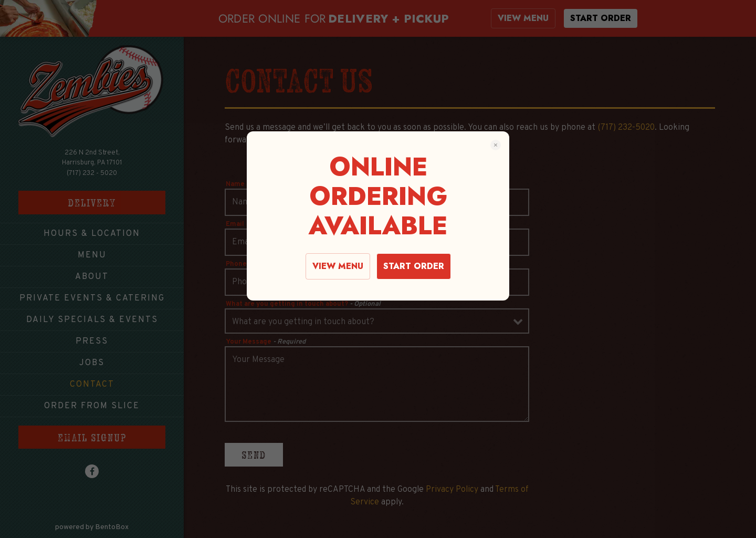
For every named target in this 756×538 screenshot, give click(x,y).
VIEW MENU (338, 266)
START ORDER (414, 266)
